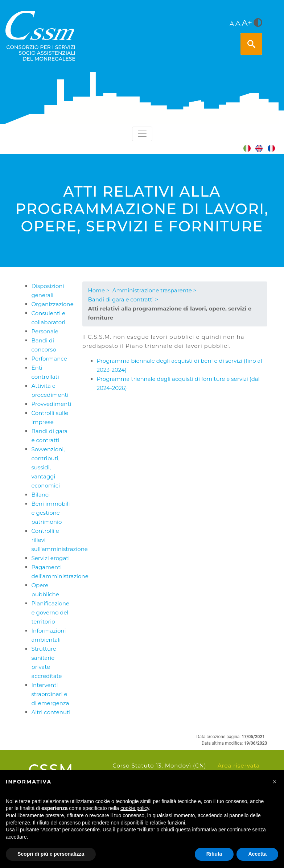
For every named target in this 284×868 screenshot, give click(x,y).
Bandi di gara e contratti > (123, 299)
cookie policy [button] (135, 808)
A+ (247, 23)
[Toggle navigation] (142, 134)
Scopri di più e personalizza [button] (51, 854)
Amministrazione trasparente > (155, 290)
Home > (99, 290)
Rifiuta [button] (214, 854)
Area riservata (239, 766)
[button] (275, 782)
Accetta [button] (257, 854)
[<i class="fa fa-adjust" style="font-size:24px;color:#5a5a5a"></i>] (258, 23)
